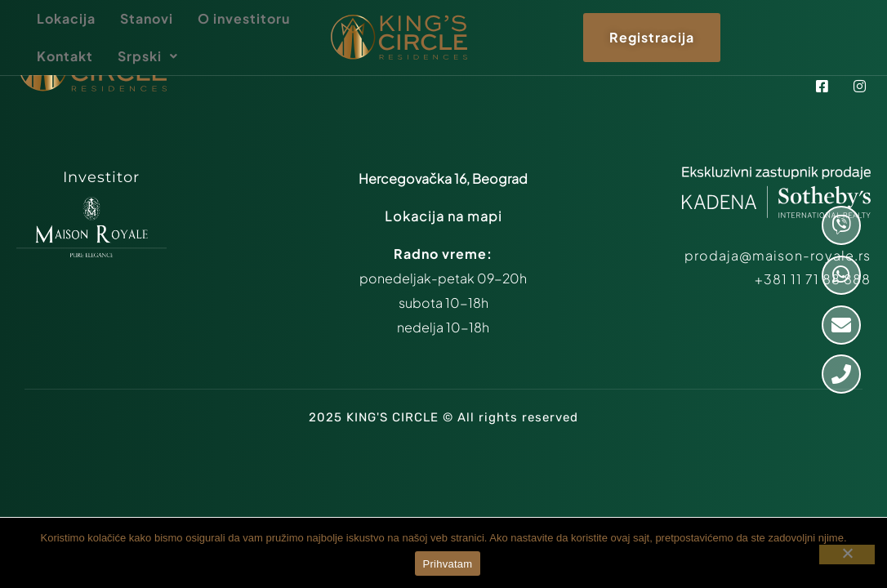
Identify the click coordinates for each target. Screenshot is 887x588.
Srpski (148, 56)
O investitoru (244, 18)
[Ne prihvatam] (847, 555)
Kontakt (65, 56)
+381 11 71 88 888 (813, 279)
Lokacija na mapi (443, 216)
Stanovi (147, 18)
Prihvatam (448, 564)
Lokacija (66, 18)
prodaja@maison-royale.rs (778, 255)
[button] (148, 56)
